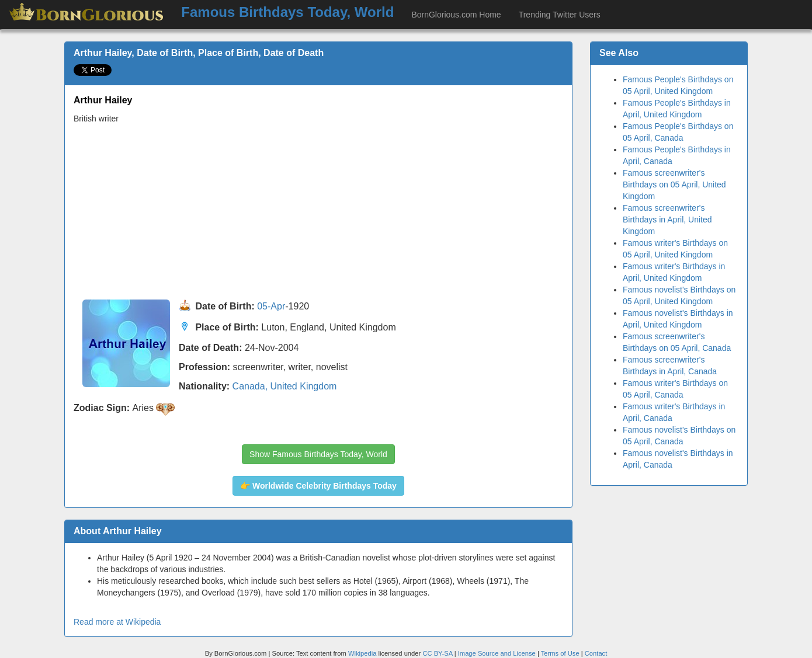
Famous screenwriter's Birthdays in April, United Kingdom (667, 220)
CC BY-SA (437, 653)
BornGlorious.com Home (456, 15)
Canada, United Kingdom (285, 386)
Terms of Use (561, 653)
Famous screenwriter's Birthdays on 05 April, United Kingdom (674, 184)
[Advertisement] (318, 212)
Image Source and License (497, 653)
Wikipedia (362, 653)
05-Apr (271, 307)
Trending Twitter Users (560, 15)
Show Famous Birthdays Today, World (318, 454)
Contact (596, 653)
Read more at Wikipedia (117, 622)
